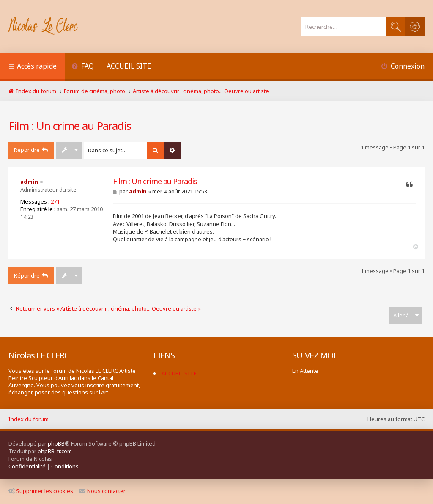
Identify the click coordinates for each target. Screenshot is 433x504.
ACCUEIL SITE (129, 66)
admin (29, 182)
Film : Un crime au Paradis (70, 126)
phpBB (56, 443)
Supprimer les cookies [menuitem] (41, 491)
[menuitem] (83, 67)
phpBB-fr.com (55, 451)
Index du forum (29, 419)
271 (55, 201)
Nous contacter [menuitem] (103, 491)
